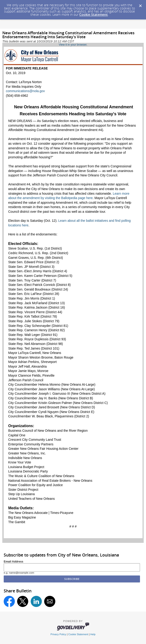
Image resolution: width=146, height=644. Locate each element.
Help (93, 634)
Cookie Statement (94, 14)
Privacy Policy (58, 634)
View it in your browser (73, 45)
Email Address (14, 562)
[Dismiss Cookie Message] (140, 4)
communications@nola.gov (25, 91)
